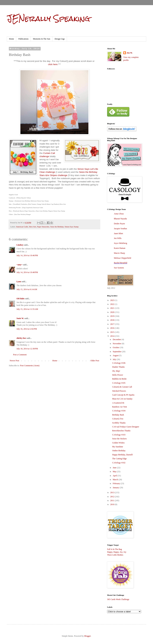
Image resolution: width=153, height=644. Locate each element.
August (116, 355)
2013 (113, 493)
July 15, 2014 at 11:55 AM (27, 309)
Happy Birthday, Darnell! (123, 455)
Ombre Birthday (119, 451)
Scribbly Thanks (119, 423)
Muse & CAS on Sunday (122, 399)
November (117, 344)
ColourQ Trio (118, 419)
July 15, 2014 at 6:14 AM (27, 289)
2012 (113, 497)
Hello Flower (118, 375)
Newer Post (14, 361)
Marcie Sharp (119, 253)
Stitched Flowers (119, 391)
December (117, 339)
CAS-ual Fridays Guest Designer (126, 427)
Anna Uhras (119, 214)
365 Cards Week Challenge (118, 599)
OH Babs (20, 299)
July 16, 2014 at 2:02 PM (27, 329)
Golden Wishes (118, 443)
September (117, 352)
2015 (113, 332)
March (116, 480)
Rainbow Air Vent (120, 407)
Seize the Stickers (119, 439)
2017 (113, 324)
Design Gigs (60, 39)
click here (53, 64)
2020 (113, 312)
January (116, 488)
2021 (113, 308)
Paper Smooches (43, 227)
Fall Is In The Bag (114, 549)
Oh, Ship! (116, 371)
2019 (113, 316)
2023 (113, 300)
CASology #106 (119, 363)
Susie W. (20, 318)
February (117, 483)
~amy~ (19, 265)
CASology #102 (119, 463)
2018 (113, 320)
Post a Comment (20, 355)
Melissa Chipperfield (122, 258)
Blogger (88, 636)
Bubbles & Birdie (119, 379)
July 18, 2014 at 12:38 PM (27, 349)
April (115, 476)
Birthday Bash (118, 415)
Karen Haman (120, 248)
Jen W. (130, 53)
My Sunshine (118, 447)
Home (11, 39)
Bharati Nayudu (120, 219)
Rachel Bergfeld (121, 263)
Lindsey (20, 245)
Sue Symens (119, 268)
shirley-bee (21, 338)
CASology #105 (119, 383)
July (115, 359)
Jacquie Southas (120, 229)
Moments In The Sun (42, 39)
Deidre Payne (119, 224)
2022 (113, 304)
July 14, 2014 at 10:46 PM (27, 255)
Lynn (19, 282)
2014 (113, 336)
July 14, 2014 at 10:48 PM (27, 272)
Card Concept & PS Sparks (123, 395)
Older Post (95, 361)
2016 (113, 328)
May (115, 472)
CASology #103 (119, 435)
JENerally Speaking (48, 19)
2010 (113, 504)
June (115, 468)
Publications (23, 39)
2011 (113, 501)
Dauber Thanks (118, 367)
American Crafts (22, 227)
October (116, 347)
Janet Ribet (118, 233)
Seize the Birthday (57, 227)
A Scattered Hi (118, 403)
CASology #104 (119, 411)
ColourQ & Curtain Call (122, 387)
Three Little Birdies (115, 555)
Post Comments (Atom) (30, 366)
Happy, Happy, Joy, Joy (117, 552)
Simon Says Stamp (72, 227)
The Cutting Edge (119, 459)
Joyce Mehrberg (120, 243)
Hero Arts (33, 227)
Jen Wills (118, 238)
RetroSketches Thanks (121, 431)
